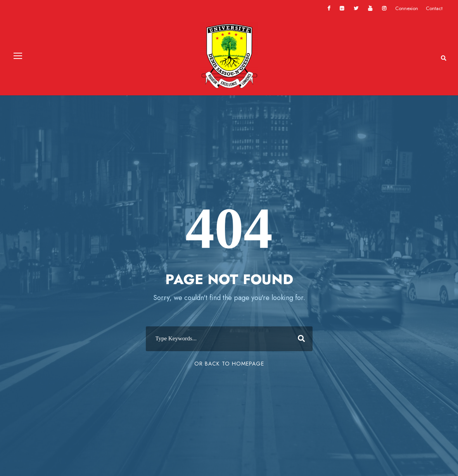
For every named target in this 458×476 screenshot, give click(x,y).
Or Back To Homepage (229, 364)
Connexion (407, 8)
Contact (434, 8)
